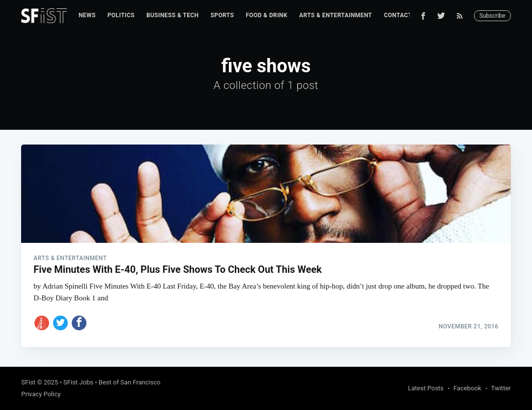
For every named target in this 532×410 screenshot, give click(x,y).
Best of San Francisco (130, 382)
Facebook (467, 388)
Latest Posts (426, 388)
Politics (121, 15)
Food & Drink (266, 15)
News (87, 15)
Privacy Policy (41, 394)
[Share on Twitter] (60, 323)
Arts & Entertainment (336, 15)
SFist (28, 382)
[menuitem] (87, 15)
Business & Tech (173, 15)
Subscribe (492, 16)
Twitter (501, 388)
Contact (398, 15)
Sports (222, 15)
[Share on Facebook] (79, 323)
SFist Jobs (78, 382)
